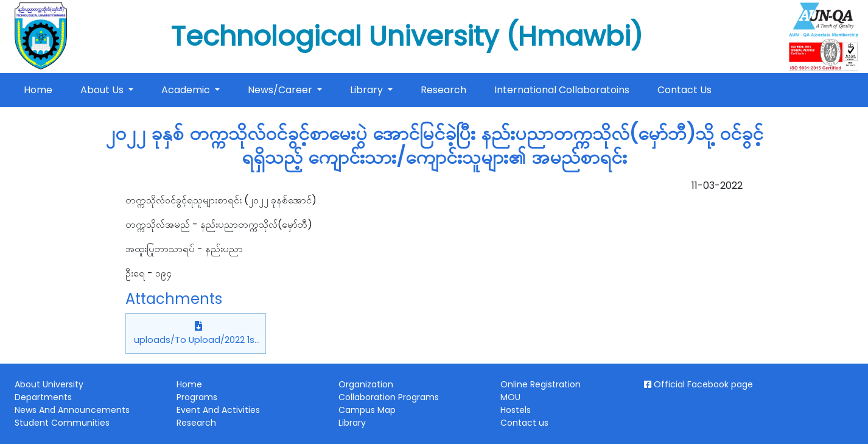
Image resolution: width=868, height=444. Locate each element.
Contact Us (684, 90)
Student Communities (62, 423)
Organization (366, 384)
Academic (187, 90)
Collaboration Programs (389, 397)
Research (443, 90)
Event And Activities (218, 410)
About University (49, 384)
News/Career (281, 90)
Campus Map (367, 410)
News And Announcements (72, 410)
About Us (103, 90)
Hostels (516, 410)
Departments (43, 397)
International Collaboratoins (562, 90)
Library (368, 90)
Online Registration (541, 384)
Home (40, 90)
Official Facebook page (698, 384)
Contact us (524, 423)
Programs (197, 397)
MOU (510, 397)
